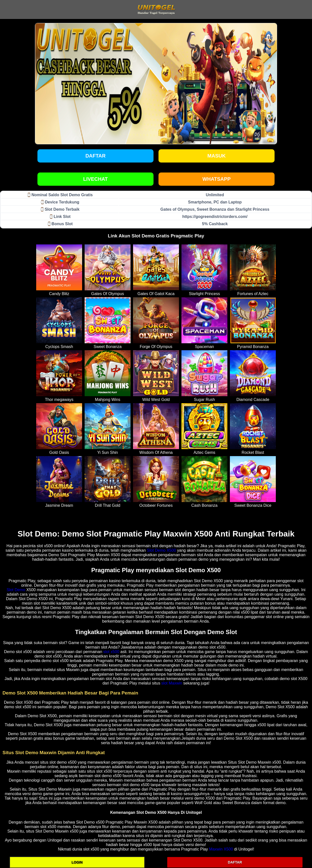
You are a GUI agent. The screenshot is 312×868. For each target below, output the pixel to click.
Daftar (95, 156)
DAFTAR (235, 862)
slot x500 (111, 652)
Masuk (217, 156)
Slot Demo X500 (162, 550)
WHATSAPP (217, 179)
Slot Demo (16, 590)
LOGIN (77, 862)
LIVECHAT (95, 179)
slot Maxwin (172, 683)
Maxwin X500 (221, 849)
